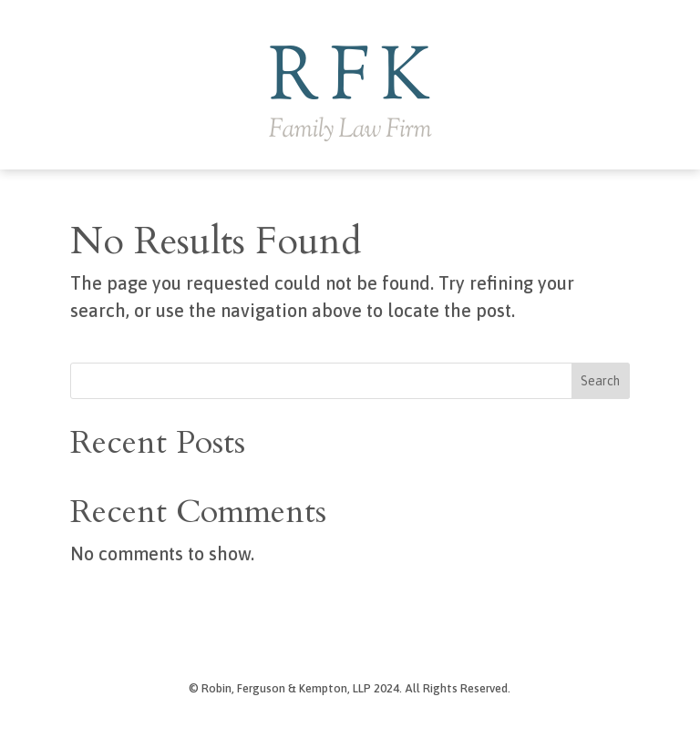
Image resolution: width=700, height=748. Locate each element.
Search (600, 381)
